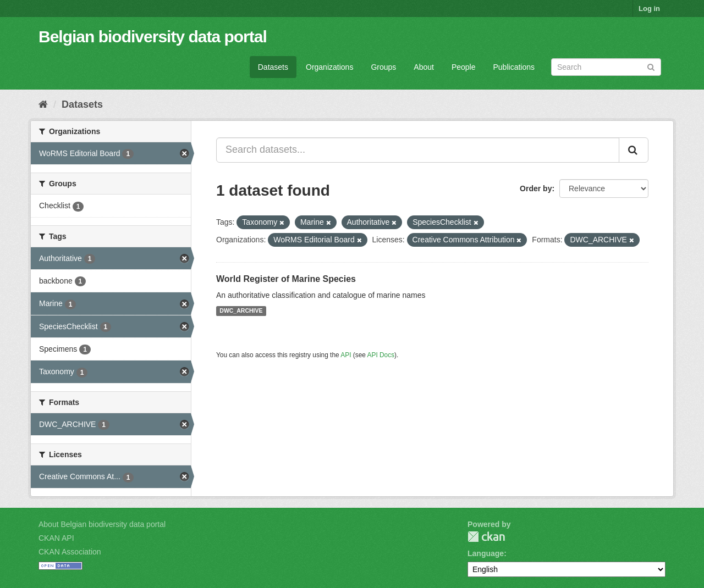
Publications (514, 67)
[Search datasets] (606, 67)
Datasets (273, 67)
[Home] (43, 104)
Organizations (329, 67)
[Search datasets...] (418, 150)
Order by (536, 188)
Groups (383, 67)
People (464, 67)
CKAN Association (70, 552)
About (424, 67)
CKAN (486, 537)
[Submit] (651, 66)
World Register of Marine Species (286, 279)
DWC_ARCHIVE (241, 311)
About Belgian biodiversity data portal (102, 524)
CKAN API (56, 538)
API (346, 355)
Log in (649, 9)
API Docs (381, 355)
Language (486, 553)
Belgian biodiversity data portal (153, 37)
